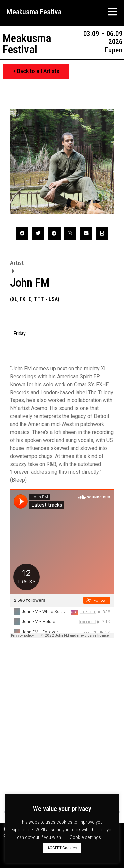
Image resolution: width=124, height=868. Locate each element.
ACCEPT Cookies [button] (62, 848)
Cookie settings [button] (85, 837)
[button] (36, 72)
